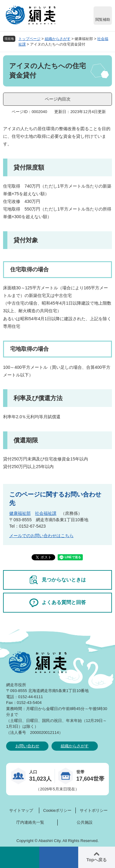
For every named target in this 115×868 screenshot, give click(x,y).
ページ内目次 (58, 99)
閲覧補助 (103, 20)
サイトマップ (21, 810)
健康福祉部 (20, 513)
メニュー (59, 857)
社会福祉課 (46, 513)
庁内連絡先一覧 (30, 822)
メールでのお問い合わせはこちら (41, 536)
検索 (20, 857)
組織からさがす (58, 39)
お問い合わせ (27, 746)
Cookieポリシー (57, 810)
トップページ (29, 39)
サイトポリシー (94, 810)
